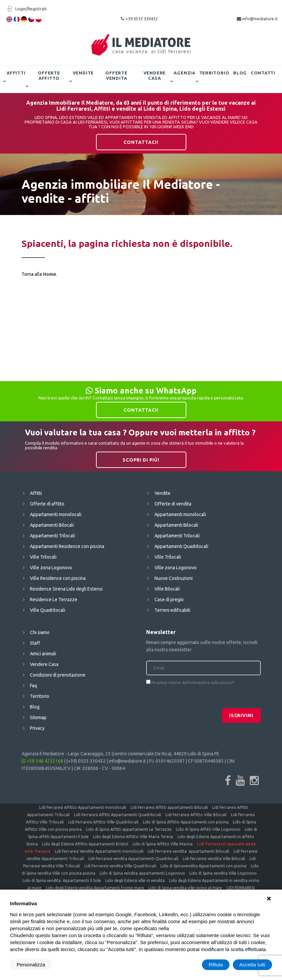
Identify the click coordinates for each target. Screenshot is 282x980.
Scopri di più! (141, 460)
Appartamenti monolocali (56, 514)
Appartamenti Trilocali (52, 536)
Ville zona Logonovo (51, 568)
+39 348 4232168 (42, 761)
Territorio (214, 73)
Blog (240, 73)
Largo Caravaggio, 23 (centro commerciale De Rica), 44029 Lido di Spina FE (143, 754)
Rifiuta (216, 965)
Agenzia (184, 73)
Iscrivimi (241, 715)
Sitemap (38, 717)
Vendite (83, 73)
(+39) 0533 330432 (86, 761)
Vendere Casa (155, 75)
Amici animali (43, 654)
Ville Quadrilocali (47, 610)
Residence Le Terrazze (54, 599)
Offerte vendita (116, 75)
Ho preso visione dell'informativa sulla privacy (192, 683)
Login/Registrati (31, 9)
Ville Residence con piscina (58, 578)
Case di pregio (169, 599)
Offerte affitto (49, 75)
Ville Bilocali (167, 589)
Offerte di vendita (173, 504)
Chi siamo (40, 632)
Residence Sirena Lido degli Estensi (66, 589)
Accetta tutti (252, 965)
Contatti (263, 73)
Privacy (37, 728)
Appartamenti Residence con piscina (67, 546)
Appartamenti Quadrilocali (181, 546)
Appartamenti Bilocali (52, 525)
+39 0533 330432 (139, 19)
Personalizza (31, 965)
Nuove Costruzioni (174, 578)
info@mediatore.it (257, 19)
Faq (33, 686)
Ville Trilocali (43, 557)
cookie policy (185, 928)
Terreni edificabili (172, 610)
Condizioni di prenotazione (58, 675)
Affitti (16, 73)
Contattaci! (141, 142)
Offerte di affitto (47, 504)
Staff (35, 643)
